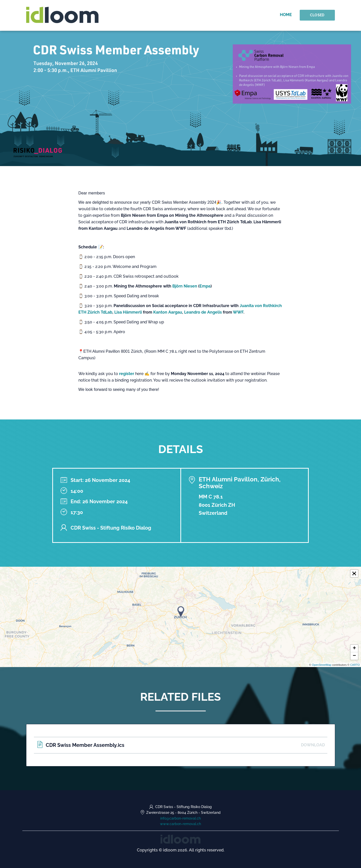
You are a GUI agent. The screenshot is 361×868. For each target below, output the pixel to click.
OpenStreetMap (322, 665)
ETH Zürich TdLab (95, 312)
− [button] (354, 656)
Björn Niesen (185, 286)
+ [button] (354, 648)
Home (286, 15)
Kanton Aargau (168, 312)
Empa (205, 286)
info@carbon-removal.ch (180, 818)
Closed (318, 15)
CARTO (355, 665)
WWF (238, 312)
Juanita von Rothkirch (261, 306)
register (127, 374)
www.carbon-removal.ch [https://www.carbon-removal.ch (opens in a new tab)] (180, 824)
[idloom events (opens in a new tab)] (180, 839)
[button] (354, 573)
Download (313, 745)
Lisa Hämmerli (128, 312)
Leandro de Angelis (203, 312)
